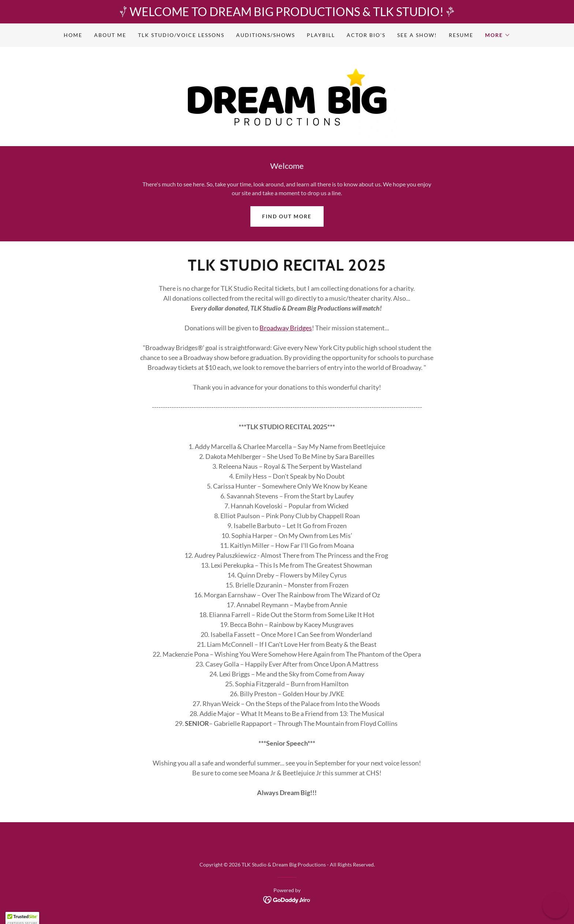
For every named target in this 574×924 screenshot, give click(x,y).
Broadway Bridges (286, 328)
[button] (498, 35)
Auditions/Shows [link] (266, 35)
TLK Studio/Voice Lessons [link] (181, 35)
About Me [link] (110, 35)
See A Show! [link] (417, 35)
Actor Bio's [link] (366, 35)
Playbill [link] (321, 35)
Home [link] (73, 35)
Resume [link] (461, 35)
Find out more (287, 216)
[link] (287, 96)
